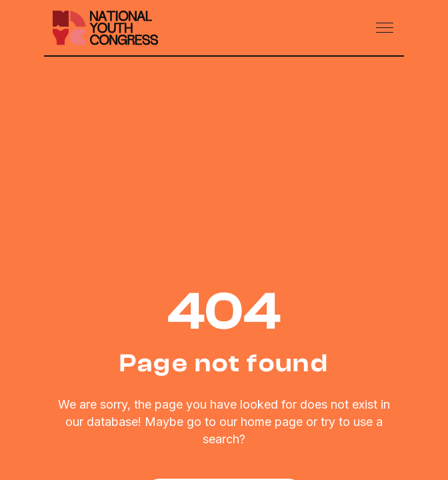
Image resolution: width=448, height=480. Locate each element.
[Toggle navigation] (386, 28)
